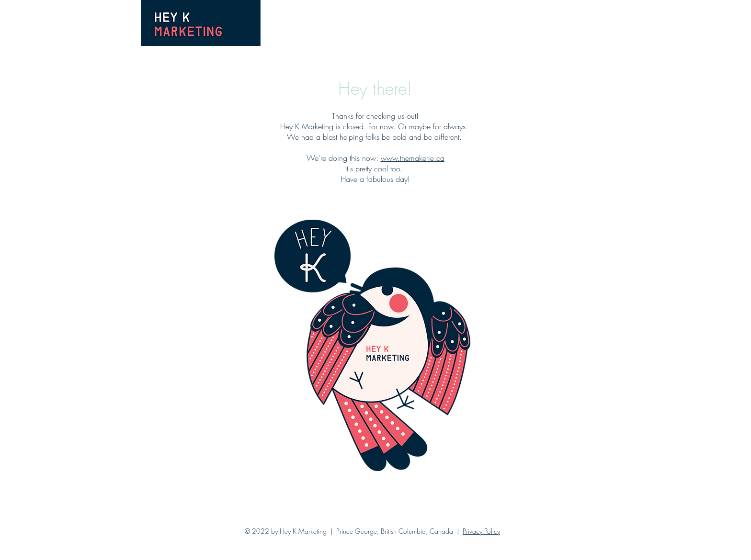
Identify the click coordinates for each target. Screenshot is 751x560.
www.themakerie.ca (413, 158)
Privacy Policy (481, 531)
